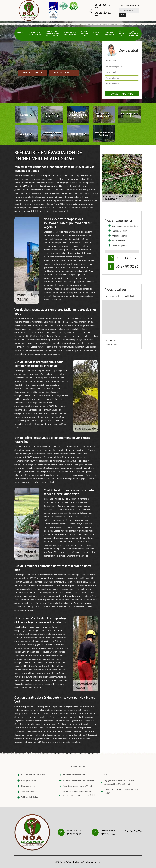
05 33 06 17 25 (103, 7)
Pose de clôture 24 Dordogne (134, 34)
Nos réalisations (33, 73)
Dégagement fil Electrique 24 (70, 33)
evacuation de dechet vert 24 (35, 33)
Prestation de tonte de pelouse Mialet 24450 (119, 791)
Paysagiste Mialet (27, 780)
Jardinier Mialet (26, 792)
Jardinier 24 (97, 33)
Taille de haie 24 (121, 34)
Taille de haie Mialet (28, 797)
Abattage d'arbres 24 (109, 33)
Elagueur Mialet (26, 786)
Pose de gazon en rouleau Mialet (75, 786)
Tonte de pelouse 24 (85, 34)
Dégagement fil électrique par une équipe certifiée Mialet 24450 (117, 782)
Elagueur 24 (20, 33)
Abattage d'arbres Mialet (72, 775)
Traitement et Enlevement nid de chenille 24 (52, 34)
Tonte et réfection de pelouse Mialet (77, 780)
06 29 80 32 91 (103, 14)
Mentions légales (93, 862)
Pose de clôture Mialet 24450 (32, 775)
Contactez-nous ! (64, 73)
